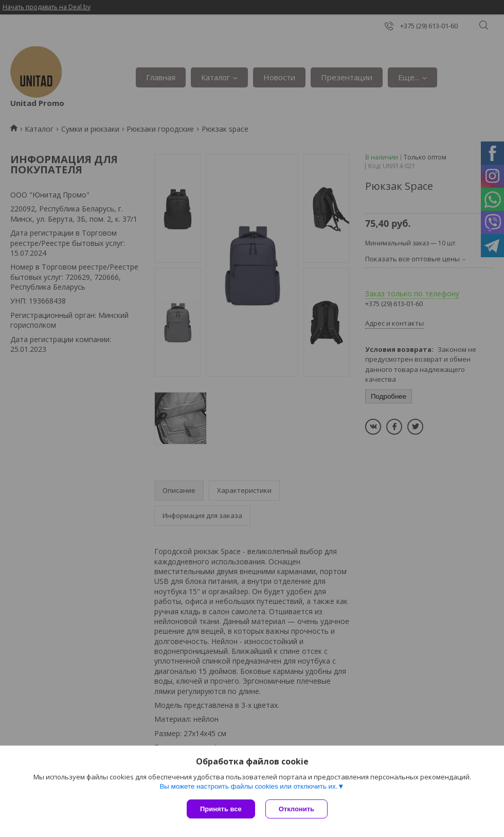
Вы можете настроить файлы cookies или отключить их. (248, 786)
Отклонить (296, 809)
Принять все (221, 809)
